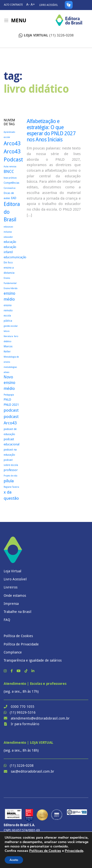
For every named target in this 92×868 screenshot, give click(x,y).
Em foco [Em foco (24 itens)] (8, 263)
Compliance (13, 652)
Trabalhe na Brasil (18, 612)
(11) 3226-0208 (46, 35)
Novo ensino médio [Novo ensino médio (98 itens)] (9, 383)
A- (28, 4)
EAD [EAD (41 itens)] (14, 198)
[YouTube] (19, 671)
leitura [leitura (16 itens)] (7, 331)
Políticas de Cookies (45, 851)
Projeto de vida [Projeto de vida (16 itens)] (10, 476)
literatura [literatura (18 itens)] (8, 336)
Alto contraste (13, 5)
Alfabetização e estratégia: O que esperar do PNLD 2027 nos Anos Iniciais (51, 130)
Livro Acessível (49, 5)
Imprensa (11, 603)
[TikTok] (26, 671)
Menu (19, 20)
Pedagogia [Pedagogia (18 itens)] (9, 395)
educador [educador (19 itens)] (8, 237)
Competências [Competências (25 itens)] (12, 183)
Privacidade (74, 851)
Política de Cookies (18, 636)
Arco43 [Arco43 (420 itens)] (12, 143)
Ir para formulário (25, 724)
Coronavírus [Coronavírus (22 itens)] (10, 188)
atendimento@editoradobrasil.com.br (40, 718)
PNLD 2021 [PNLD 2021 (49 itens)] (11, 405)
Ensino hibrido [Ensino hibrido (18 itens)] (11, 288)
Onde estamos (15, 595)
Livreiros (11, 587)
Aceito (14, 860)
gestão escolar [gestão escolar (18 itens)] (11, 326)
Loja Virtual (13, 571)
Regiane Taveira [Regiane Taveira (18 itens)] (11, 487)
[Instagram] (6, 671)
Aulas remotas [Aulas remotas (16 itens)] (10, 167)
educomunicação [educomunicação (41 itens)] (15, 257)
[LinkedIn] (33, 671)
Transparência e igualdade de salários (33, 660)
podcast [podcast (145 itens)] (11, 410)
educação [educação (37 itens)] (10, 242)
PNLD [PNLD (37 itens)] (7, 400)
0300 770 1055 (23, 706)
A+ (33, 4)
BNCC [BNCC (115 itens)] (9, 171)
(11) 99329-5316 (23, 712)
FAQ (7, 620)
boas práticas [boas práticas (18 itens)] (10, 178)
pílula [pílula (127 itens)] (9, 481)
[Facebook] (12, 671)
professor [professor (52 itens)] (11, 470)
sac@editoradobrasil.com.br (33, 771)
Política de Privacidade (21, 644)
